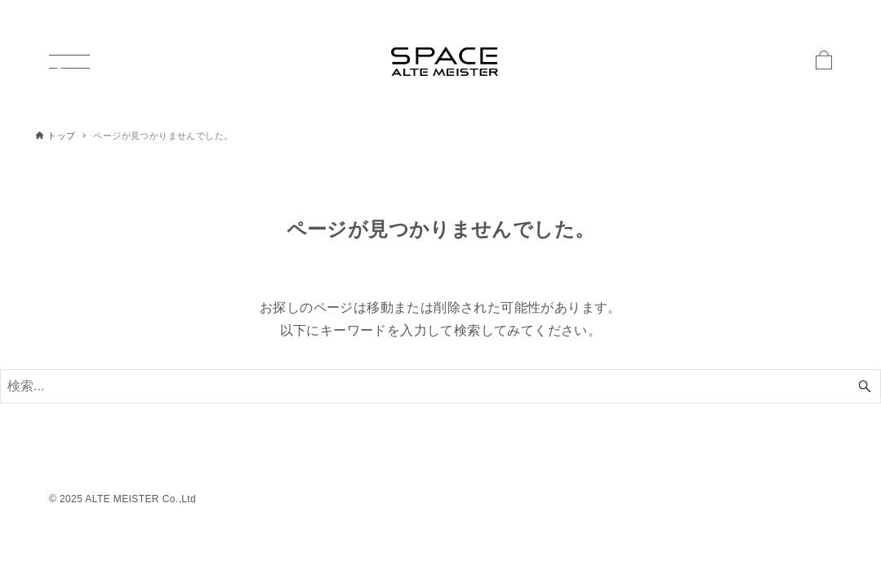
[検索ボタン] (865, 386)
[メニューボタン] (69, 61)
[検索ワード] (440, 386)
